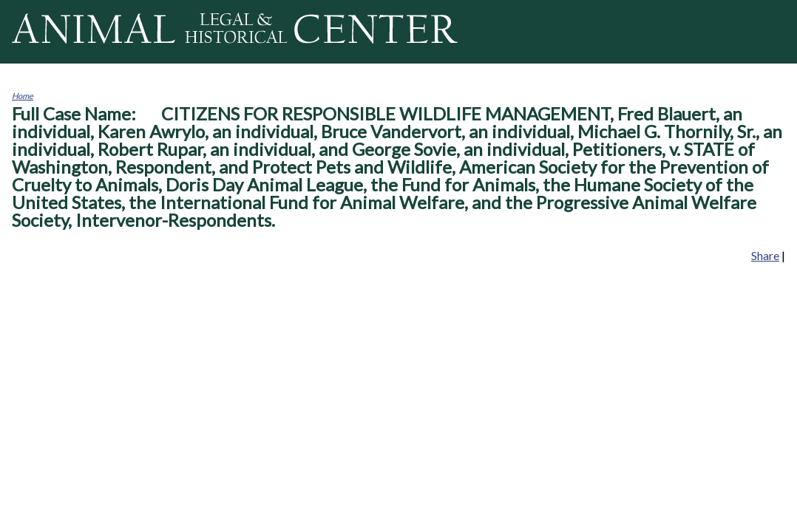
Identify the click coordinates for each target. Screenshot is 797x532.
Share (765, 255)
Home (23, 96)
